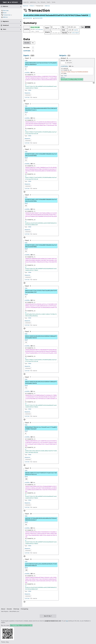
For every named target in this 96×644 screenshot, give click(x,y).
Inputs (26, 56)
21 (26, 160)
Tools (4, 29)
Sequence (27, 93)
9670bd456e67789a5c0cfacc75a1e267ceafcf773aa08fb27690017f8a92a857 (41, 428)
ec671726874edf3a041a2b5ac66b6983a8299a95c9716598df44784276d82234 (41, 565)
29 (26, 525)
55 (26, 251)
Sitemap (16, 609)
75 (26, 342)
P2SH (65, 76)
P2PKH (30, 90)
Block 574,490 (35, 27)
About (3, 609)
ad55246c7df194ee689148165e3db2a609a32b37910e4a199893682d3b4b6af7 (41, 519)
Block (32, 6)
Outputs (63, 56)
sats (70, 61)
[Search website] (59, 2)
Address (47, 6)
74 (26, 388)
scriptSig (27, 72)
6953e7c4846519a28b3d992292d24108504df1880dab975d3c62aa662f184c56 (41, 337)
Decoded (27, 43)
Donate (9, 609)
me (67, 621)
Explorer (26, 6)
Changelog (24, 609)
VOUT (26, 67)
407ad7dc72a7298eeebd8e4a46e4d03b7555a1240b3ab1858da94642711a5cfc (41, 109)
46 (26, 206)
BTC (67, 61)
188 (26, 570)
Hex (33, 43)
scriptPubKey (64, 66)
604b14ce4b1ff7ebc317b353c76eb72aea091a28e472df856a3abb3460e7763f (41, 291)
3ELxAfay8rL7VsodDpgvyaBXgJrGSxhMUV (72, 79)
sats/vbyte (75, 33)
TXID (26, 61)
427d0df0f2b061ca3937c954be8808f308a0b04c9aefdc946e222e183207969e (41, 155)
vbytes (76, 30)
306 (26, 479)
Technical (6, 25)
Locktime (27, 51)
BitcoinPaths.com (14, 611)
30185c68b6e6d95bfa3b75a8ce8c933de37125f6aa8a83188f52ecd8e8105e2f (41, 64)
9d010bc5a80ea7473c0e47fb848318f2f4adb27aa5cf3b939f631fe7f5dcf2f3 (41, 474)
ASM (32, 73)
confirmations (39, 29)
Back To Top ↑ (48, 616)
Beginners (6, 21)
